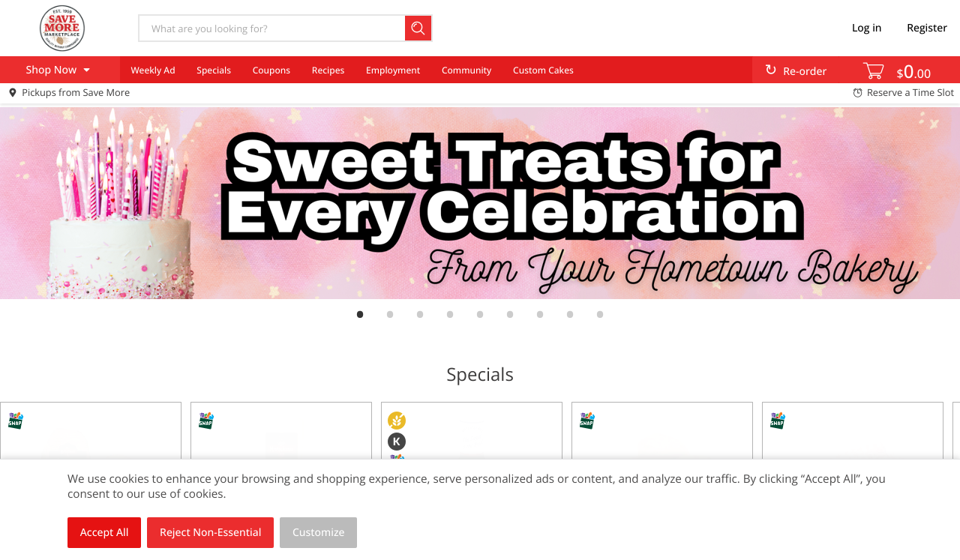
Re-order (805, 72)
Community (466, 70)
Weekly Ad (153, 70)
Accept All (105, 533)
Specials (214, 70)
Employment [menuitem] (393, 70)
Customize (319, 533)
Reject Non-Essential (210, 533)
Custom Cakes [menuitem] (543, 70)
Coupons (271, 70)
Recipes (328, 70)
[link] (480, 203)
